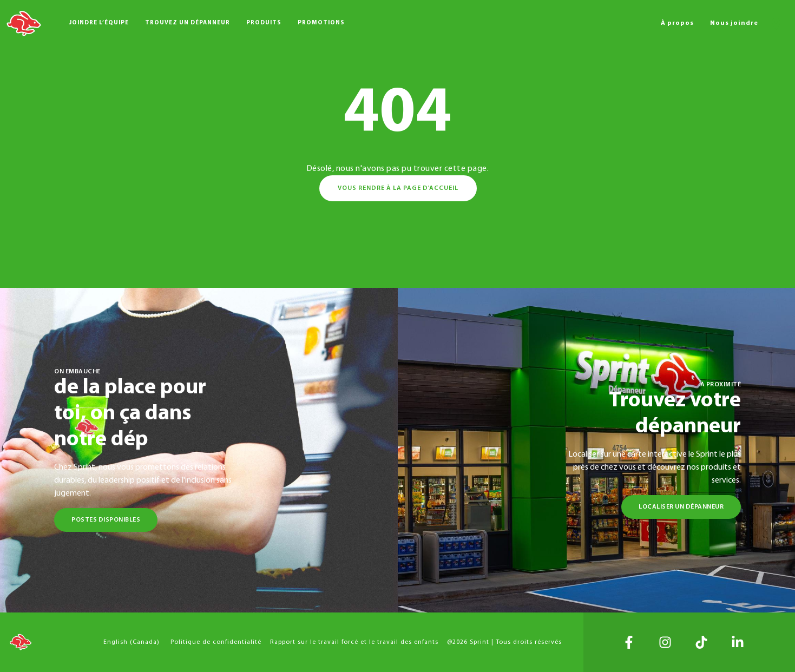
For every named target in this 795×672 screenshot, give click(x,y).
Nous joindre (734, 23)
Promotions (321, 23)
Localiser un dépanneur (681, 507)
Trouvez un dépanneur (188, 23)
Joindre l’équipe (99, 23)
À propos (677, 23)
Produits (264, 23)
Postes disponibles (106, 520)
